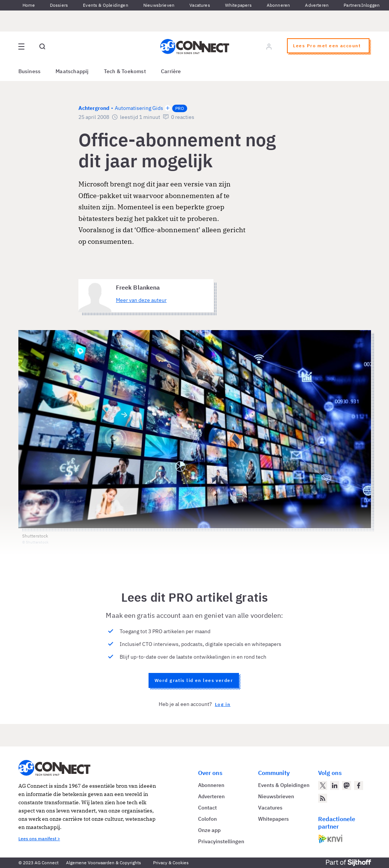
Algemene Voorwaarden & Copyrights (104, 863)
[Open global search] (42, 47)
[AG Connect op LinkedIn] (335, 785)
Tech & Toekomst (125, 71)
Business (30, 71)
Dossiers (59, 5)
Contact (207, 808)
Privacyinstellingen (221, 841)
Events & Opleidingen (106, 5)
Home (29, 5)
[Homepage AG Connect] (195, 47)
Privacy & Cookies (171, 863)
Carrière (171, 71)
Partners (352, 5)
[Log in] (269, 47)
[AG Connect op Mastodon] (347, 785)
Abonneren (279, 5)
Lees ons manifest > (39, 839)
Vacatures (200, 5)
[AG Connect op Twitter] (323, 785)
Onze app (209, 830)
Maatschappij (72, 71)
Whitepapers (238, 5)
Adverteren (317, 5)
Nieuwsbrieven (159, 5)
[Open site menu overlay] (21, 47)
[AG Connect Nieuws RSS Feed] (323, 798)
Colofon (207, 819)
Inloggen (370, 5)
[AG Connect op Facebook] (359, 785)
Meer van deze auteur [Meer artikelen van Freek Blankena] (141, 300)
